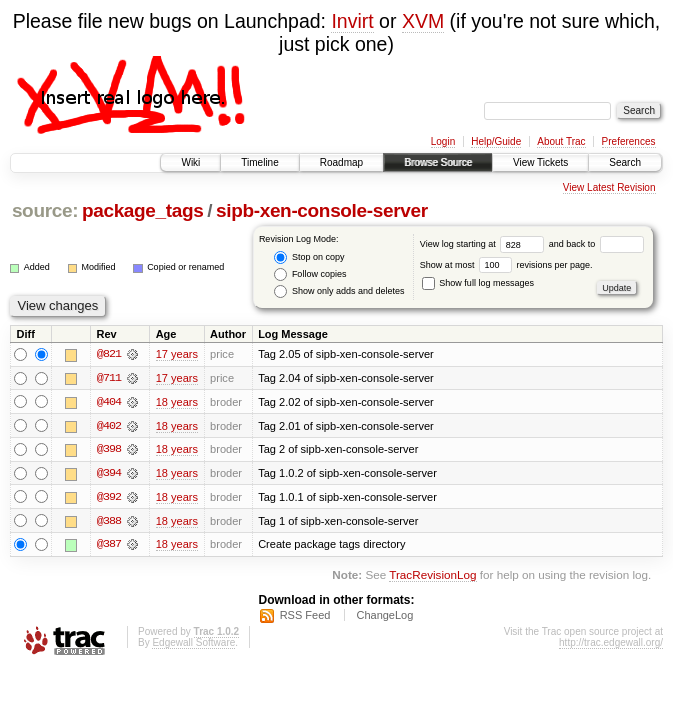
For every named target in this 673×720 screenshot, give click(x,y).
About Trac (561, 141)
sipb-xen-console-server (322, 210)
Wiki (190, 162)
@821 (109, 354)
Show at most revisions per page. (506, 265)
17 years (177, 354)
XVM (423, 21)
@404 (109, 402)
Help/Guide (496, 141)
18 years (177, 402)
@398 (109, 450)
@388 (109, 522)
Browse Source (438, 162)
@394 (109, 474)
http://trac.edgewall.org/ (611, 644)
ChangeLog (384, 617)
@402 (109, 426)
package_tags (143, 210)
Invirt (352, 21)
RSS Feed (305, 617)
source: (45, 210)
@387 (109, 546)
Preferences (629, 141)
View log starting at (484, 244)
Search (625, 162)
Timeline (259, 162)
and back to (596, 244)
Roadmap (341, 162)
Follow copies (310, 274)
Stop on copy (309, 257)
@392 (109, 498)
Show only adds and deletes (339, 291)
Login (443, 141)
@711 (109, 378)
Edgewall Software (193, 644)
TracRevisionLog (432, 577)
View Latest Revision (609, 187)
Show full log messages (478, 283)
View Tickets (540, 162)
